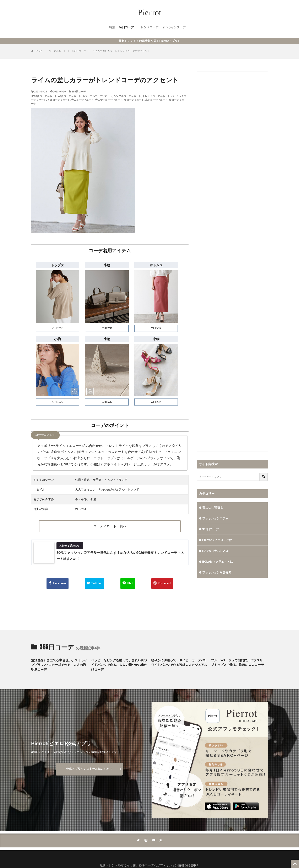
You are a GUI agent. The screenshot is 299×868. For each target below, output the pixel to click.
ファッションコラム (215, 518)
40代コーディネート (70, 96)
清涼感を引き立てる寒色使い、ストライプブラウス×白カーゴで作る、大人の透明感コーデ (59, 665)
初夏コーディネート (59, 100)
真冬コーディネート (156, 100)
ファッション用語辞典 (217, 572)
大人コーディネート (82, 100)
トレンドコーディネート (156, 96)
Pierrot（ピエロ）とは (217, 540)
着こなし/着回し (213, 508)
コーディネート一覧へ (110, 526)
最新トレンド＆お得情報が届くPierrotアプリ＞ (149, 41)
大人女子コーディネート (109, 100)
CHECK (58, 328)
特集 (112, 27)
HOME (38, 51)
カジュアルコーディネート (97, 96)
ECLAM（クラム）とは (218, 562)
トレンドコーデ (148, 27)
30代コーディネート (46, 96)
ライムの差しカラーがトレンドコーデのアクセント (121, 51)
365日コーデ (79, 51)
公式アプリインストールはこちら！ (89, 769)
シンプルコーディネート (127, 96)
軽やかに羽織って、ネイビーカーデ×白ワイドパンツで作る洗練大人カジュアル (179, 663)
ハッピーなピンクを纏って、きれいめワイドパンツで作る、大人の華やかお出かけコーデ (119, 665)
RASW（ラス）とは (215, 551)
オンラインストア (174, 27)
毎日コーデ (126, 27)
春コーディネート (134, 100)
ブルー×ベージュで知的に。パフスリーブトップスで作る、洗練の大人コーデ (238, 663)
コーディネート (57, 51)
